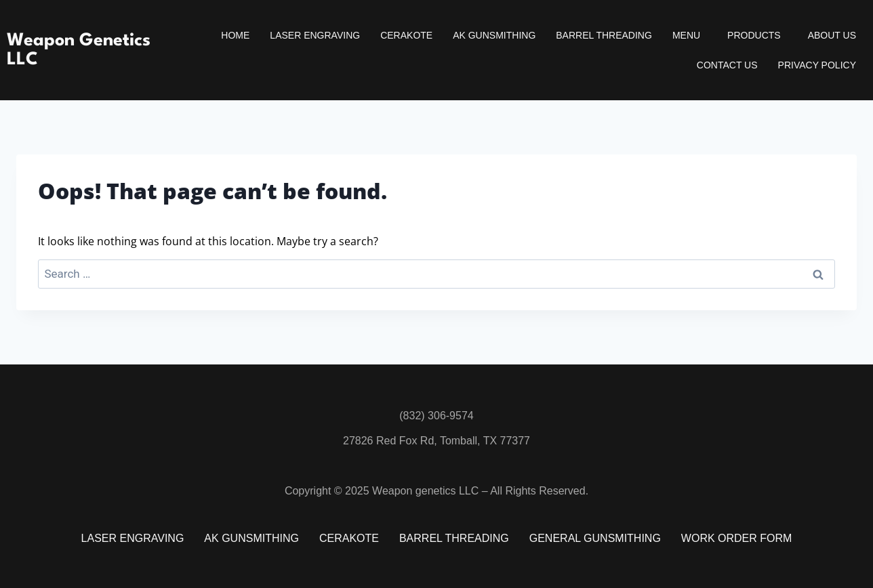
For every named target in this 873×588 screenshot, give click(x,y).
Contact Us (727, 65)
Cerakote (406, 35)
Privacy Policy (817, 65)
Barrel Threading (604, 35)
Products (754, 35)
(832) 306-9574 (436, 416)
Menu (686, 35)
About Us (832, 35)
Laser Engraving (315, 35)
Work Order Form (737, 538)
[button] (690, 35)
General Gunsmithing (595, 538)
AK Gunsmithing (494, 35)
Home (235, 35)
